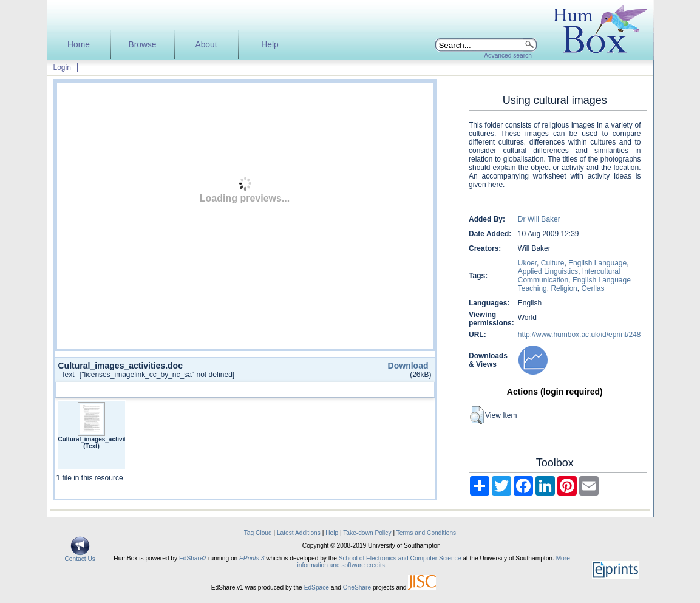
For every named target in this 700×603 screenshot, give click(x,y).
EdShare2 (193, 558)
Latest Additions (299, 533)
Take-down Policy (367, 533)
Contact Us (80, 556)
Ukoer (527, 263)
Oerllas (593, 288)
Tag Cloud (258, 533)
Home (79, 45)
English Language (597, 263)
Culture (553, 263)
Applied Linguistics (548, 271)
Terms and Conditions (426, 533)
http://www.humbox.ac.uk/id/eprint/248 (579, 335)
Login (62, 67)
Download (408, 366)
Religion (564, 288)
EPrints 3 (252, 558)
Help (270, 45)
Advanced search (508, 56)
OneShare (357, 588)
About (206, 45)
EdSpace (317, 588)
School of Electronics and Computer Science (400, 558)
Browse (142, 45)
